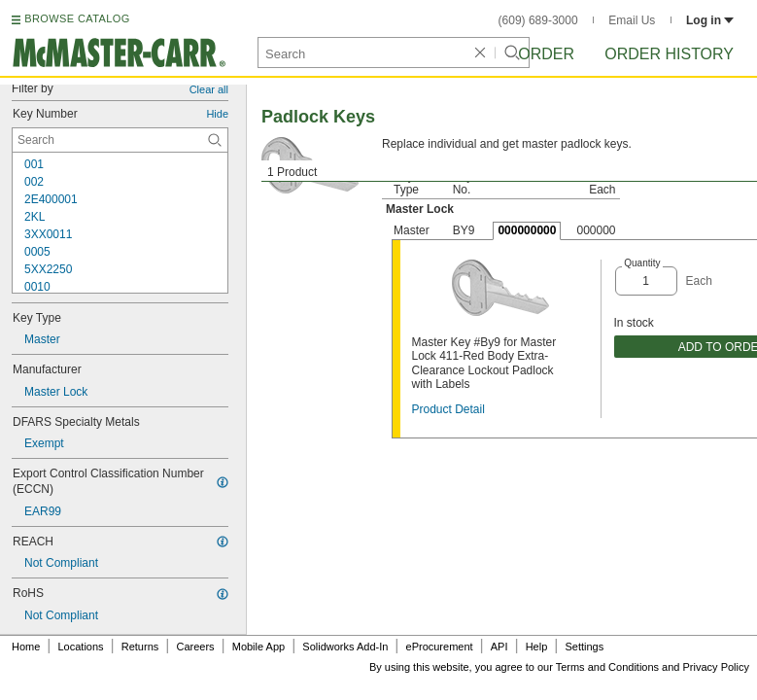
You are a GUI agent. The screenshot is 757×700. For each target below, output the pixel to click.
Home (26, 647)
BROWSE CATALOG (77, 18)
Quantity (642, 263)
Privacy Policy (716, 667)
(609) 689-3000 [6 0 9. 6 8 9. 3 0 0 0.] (538, 20)
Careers (195, 647)
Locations (81, 647)
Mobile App (258, 647)
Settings (584, 647)
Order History (669, 54)
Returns (140, 647)
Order (546, 54)
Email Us (632, 20)
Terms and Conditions (607, 667)
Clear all (209, 89)
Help (537, 647)
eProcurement (440, 647)
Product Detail (448, 409)
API (499, 647)
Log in (710, 20)
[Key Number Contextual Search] (120, 140)
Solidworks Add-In (345, 647)
